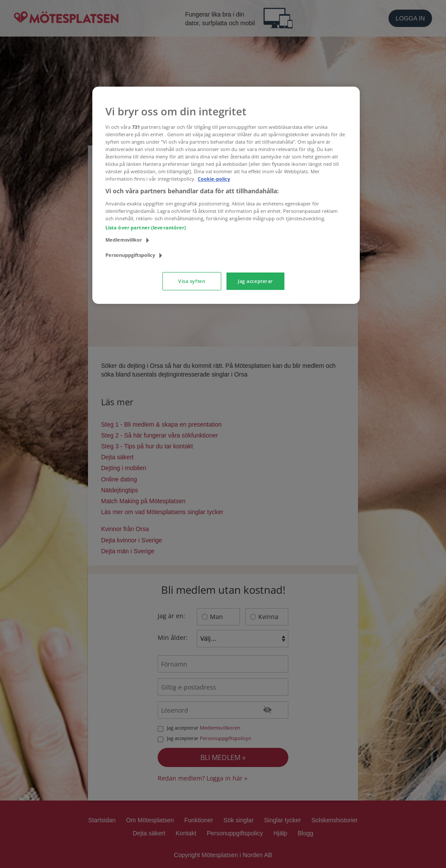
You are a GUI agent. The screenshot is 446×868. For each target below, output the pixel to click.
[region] (226, 195)
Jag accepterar (255, 281)
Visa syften (192, 281)
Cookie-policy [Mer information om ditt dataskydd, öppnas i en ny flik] (214, 179)
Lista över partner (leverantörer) (146, 227)
